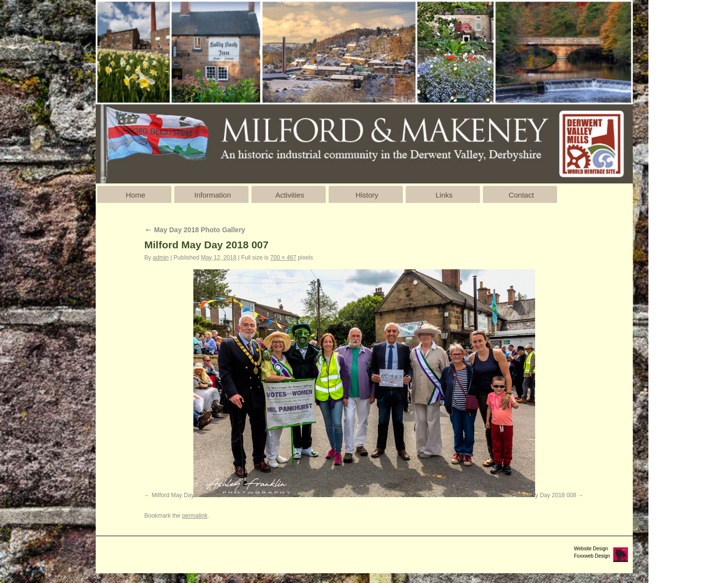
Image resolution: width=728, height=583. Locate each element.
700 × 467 (283, 258)
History (367, 195)
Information (213, 195)
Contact (521, 195)
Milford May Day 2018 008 (542, 495)
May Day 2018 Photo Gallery (195, 230)
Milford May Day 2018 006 (186, 495)
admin (161, 258)
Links (444, 195)
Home (135, 195)
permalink (195, 516)
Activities (290, 195)
